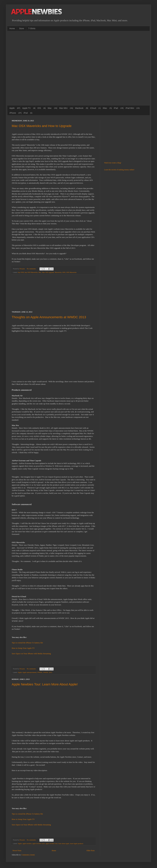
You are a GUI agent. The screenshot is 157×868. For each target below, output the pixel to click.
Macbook (79, 108)
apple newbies (27, 844)
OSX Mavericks (71, 272)
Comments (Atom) (28, 855)
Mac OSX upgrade (48, 272)
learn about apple (64, 844)
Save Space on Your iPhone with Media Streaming (31, 654)
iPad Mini (130, 108)
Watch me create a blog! (113, 163)
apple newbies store (39, 844)
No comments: (32, 269)
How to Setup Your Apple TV (23, 648)
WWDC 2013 (48, 672)
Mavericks (58, 272)
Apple (12, 108)
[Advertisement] (33, 68)
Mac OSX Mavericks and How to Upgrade (42, 126)
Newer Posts (17, 851)
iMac (105, 108)
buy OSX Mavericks (31, 272)
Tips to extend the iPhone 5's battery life (27, 643)
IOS (39, 108)
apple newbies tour (52, 844)
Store (21, 28)
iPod (26, 113)
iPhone (13, 113)
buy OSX (21, 272)
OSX (64, 272)
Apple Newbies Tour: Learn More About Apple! (45, 684)
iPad (116, 108)
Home (12, 28)
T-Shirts (32, 28)
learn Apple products (77, 844)
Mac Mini (63, 108)
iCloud (93, 108)
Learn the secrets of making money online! (119, 170)
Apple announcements (29, 672)
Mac (50, 108)
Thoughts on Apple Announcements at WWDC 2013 (49, 317)
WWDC (40, 672)
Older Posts (91, 851)
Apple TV (26, 108)
